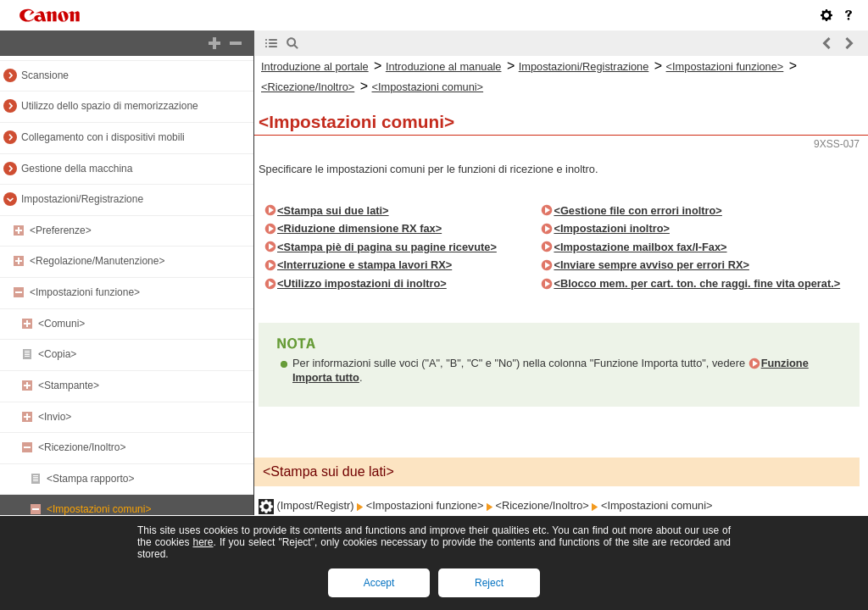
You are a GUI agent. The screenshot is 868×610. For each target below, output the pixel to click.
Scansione (45, 75)
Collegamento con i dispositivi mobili (103, 137)
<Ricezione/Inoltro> (82, 447)
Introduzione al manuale (444, 67)
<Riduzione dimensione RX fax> (359, 228)
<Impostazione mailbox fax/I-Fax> (640, 247)
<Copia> (57, 354)
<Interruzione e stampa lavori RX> (364, 265)
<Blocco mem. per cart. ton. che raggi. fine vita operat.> (697, 283)
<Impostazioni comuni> (99, 509)
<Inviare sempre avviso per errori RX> (651, 265)
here (203, 542)
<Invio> (55, 417)
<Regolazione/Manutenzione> (97, 261)
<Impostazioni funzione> (85, 292)
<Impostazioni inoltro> (612, 228)
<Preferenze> (61, 230)
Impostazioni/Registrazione (82, 199)
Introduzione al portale (315, 67)
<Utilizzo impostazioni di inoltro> (362, 283)
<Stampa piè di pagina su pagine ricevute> (387, 247)
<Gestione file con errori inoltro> (637, 211)
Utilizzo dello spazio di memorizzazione (110, 106)
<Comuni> (61, 324)
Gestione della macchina (77, 169)
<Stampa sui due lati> (333, 211)
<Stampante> (69, 385)
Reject (489, 583)
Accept (379, 583)
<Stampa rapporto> (90, 479)
